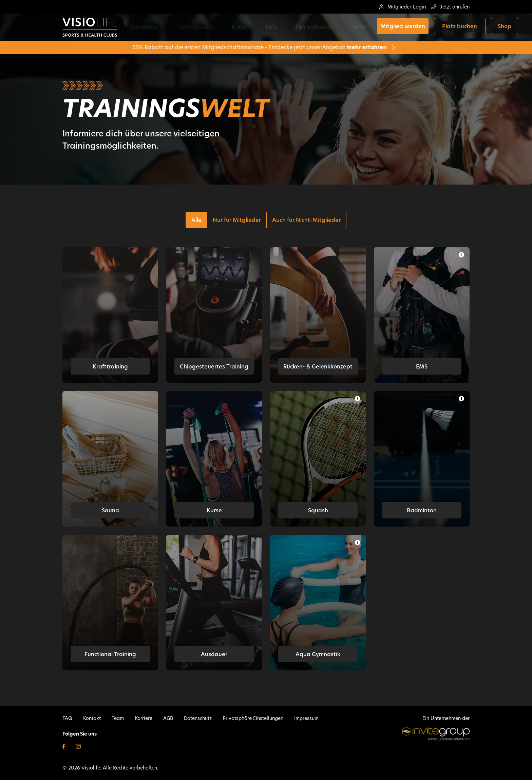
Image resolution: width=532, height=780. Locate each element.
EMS (245, 27)
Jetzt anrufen (450, 7)
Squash (318, 510)
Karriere (144, 718)
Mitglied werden (354, 27)
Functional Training (110, 654)
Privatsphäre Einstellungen (253, 718)
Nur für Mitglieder (237, 220)
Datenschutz (198, 718)
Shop (456, 27)
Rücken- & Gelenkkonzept (318, 367)
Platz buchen (411, 27)
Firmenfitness (277, 27)
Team (118, 718)
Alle (196, 220)
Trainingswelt (189, 27)
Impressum (306, 718)
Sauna (110, 510)
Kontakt (92, 718)
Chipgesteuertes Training (214, 367)
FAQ (67, 718)
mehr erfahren (333, 47)
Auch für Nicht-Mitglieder (306, 220)
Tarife (311, 27)
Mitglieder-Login (403, 7)
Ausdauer (214, 654)
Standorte (149, 27)
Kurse (223, 27)
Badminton (422, 510)
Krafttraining (110, 367)
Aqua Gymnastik (318, 654)
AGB (168, 718)
